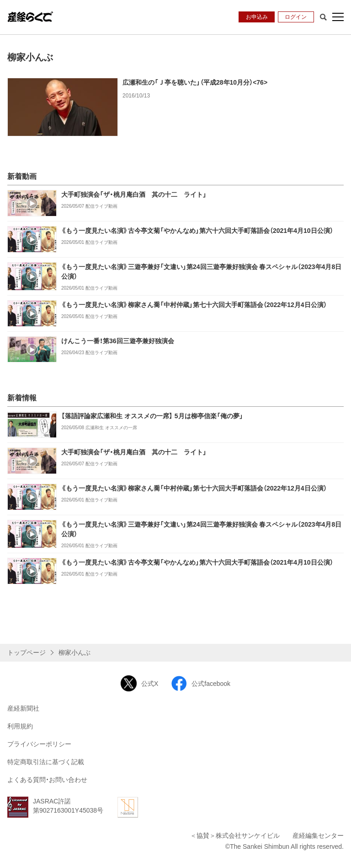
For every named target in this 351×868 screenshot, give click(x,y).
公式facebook (201, 683)
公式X (139, 683)
